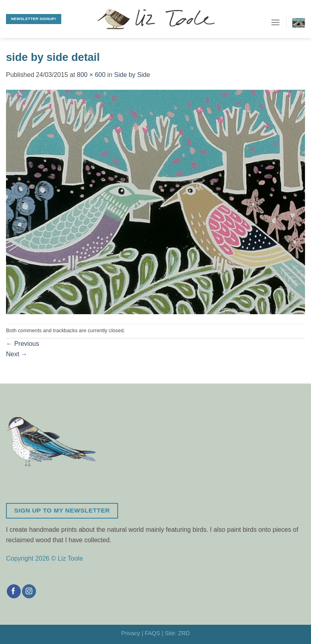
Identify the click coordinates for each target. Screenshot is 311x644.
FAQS (152, 633)
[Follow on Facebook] (14, 592)
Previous (23, 344)
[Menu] (275, 22)
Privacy (131, 633)
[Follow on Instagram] (29, 592)
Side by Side (132, 75)
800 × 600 (91, 75)
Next (17, 354)
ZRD (184, 633)
